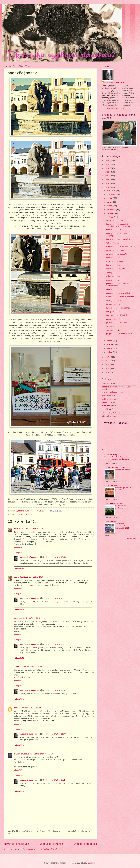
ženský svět (112, 273)
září (109, 202)
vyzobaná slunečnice (30, 557)
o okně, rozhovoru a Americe (120, 297)
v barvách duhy (113, 276)
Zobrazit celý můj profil (114, 108)
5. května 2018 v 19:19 (37, 618)
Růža (16, 708)
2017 (107, 357)
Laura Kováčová (21, 577)
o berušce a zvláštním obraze (121, 247)
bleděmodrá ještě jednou (118, 308)
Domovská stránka (51, 844)
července (111, 210)
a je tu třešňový (114, 262)
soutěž (105, 409)
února (110, 348)
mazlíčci (106, 403)
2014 (107, 369)
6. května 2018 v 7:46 (54, 645)
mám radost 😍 (113, 330)
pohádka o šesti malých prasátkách (117, 285)
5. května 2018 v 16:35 (40, 577)
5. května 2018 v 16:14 (55, 557)
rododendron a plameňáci (118, 293)
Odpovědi (20, 553)
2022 (107, 172)
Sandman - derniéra (115, 269)
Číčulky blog (111, 455)
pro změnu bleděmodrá (116, 315)
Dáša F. (17, 529)
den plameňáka (113, 312)
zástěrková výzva (114, 220)
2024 (107, 164)
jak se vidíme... (114, 243)
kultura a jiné (109, 399)
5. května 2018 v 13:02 (33, 529)
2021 (107, 176)
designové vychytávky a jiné (116, 387)
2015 (107, 365)
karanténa (107, 396)
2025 (107, 161)
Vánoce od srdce (123, 470)
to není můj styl (114, 304)
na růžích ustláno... (116, 251)
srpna (110, 206)
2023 (107, 168)
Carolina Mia (111, 486)
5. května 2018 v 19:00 (55, 598)
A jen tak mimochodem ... (117, 468)
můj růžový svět (114, 327)
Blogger (92, 863)
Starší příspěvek (85, 844)
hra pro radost (113, 265)
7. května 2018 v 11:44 (55, 734)
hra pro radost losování (118, 239)
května (110, 217)
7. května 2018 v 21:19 (41, 754)
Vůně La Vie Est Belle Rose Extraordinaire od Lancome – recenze (118, 459)
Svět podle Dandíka (114, 504)
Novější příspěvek (17, 844)
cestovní (20, 514)
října (110, 198)
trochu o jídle (109, 413)
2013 (107, 372)
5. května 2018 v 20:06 (31, 667)
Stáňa (16, 667)
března (110, 345)
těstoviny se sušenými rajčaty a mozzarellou (118, 225)
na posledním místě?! (116, 254)
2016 (107, 361)
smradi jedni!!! (114, 280)
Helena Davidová (21, 754)
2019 (107, 184)
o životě (30, 514)
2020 (107, 180)
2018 (107, 187)
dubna (110, 341)
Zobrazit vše (131, 539)
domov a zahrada (110, 392)
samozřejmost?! (113, 319)
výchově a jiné (109, 416)
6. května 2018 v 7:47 (54, 691)
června (110, 214)
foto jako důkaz (114, 301)
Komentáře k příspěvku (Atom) (43, 849)
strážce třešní (113, 258)
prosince (111, 191)
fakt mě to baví (114, 230)
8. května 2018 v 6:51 (54, 780)
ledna (110, 352)
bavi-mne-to (19, 618)
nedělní (110, 290)
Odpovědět (18, 548)
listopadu (112, 195)
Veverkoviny (110, 522)
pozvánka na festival (116, 323)
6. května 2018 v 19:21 (30, 708)
